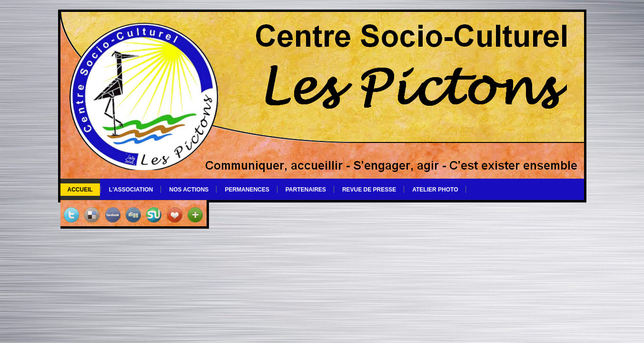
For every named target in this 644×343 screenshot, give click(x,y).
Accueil (80, 190)
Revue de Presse (369, 190)
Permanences (247, 190)
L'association (131, 190)
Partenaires (306, 190)
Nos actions (189, 190)
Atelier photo (435, 190)
